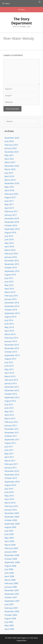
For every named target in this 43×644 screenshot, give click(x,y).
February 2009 (11, 548)
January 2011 (11, 468)
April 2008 (9, 576)
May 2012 (9, 411)
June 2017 (9, 201)
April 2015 (9, 289)
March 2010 (10, 503)
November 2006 (12, 611)
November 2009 (12, 517)
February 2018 (11, 194)
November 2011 (12, 432)
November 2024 (12, 138)
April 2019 (9, 176)
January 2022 (11, 148)
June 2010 (9, 492)
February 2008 (11, 583)
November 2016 (12, 222)
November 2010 (12, 475)
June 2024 (9, 141)
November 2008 (12, 555)
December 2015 (12, 261)
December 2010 (12, 471)
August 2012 (10, 401)
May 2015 (9, 285)
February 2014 (11, 338)
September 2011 (12, 440)
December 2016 (12, 218)
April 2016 (9, 246)
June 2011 (9, 450)
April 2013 (9, 373)
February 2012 (11, 422)
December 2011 (12, 429)
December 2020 (12, 166)
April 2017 (9, 208)
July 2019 (9, 173)
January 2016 (11, 257)
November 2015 (12, 264)
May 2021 (9, 155)
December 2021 (12, 152)
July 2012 (9, 404)
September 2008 (12, 562)
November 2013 (12, 348)
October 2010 (11, 478)
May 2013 (9, 369)
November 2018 (12, 183)
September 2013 (12, 355)
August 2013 (10, 359)
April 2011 (9, 457)
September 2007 (12, 601)
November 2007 (12, 594)
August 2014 (10, 317)
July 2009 (9, 531)
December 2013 (12, 345)
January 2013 (11, 383)
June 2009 (9, 534)
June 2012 (9, 408)
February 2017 (11, 211)
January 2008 (11, 587)
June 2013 (9, 366)
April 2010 (9, 499)
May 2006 (9, 625)
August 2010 (10, 485)
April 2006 (9, 629)
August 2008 (10, 566)
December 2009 (12, 513)
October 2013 (11, 352)
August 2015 (10, 275)
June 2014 (9, 324)
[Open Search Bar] (40, 2)
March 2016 (10, 250)
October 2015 (11, 268)
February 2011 (11, 464)
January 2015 (11, 299)
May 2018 (9, 187)
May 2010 (9, 496)
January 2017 (11, 215)
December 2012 (12, 387)
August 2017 (10, 197)
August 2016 (10, 232)
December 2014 (12, 303)
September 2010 (12, 482)
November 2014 (12, 306)
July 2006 (9, 622)
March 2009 (10, 545)
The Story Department (22, 21)
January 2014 (11, 341)
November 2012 (12, 390)
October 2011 (11, 436)
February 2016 (11, 253)
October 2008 (11, 559)
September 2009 (12, 524)
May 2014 (9, 327)
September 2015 (12, 271)
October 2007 (11, 597)
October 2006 (11, 615)
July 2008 (9, 569)
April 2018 (9, 190)
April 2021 (9, 159)
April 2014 (9, 331)
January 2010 (11, 510)
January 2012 (11, 425)
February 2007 (11, 608)
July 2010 (9, 489)
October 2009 (11, 520)
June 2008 (9, 573)
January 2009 (11, 552)
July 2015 (9, 278)
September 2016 (12, 229)
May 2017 (9, 204)
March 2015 (10, 292)
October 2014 (11, 310)
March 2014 (10, 334)
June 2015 (9, 282)
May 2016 (9, 243)
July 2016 (9, 236)
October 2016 (11, 225)
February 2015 (11, 296)
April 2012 (9, 415)
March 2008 (10, 580)
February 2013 (11, 380)
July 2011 (9, 447)
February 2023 (11, 145)
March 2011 (10, 461)
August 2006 (10, 618)
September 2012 (12, 397)
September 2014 (12, 313)
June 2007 (9, 604)
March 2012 (10, 418)
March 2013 (10, 376)
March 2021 (10, 162)
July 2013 (9, 362)
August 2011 (10, 443)
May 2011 (9, 454)
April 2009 (9, 541)
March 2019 (10, 180)
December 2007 (12, 590)
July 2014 (9, 320)
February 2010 (11, 506)
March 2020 (10, 169)
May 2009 (9, 538)
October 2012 (11, 394)
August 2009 (10, 527)
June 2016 (9, 239)
